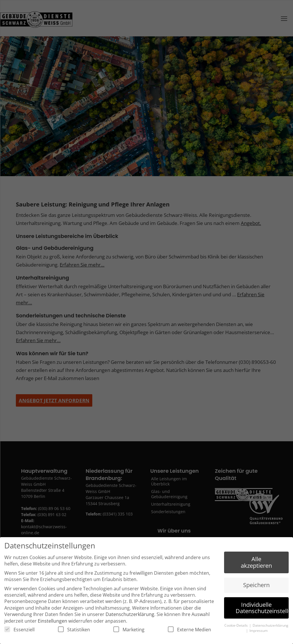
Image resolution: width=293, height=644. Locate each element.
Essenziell (19, 630)
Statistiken (74, 630)
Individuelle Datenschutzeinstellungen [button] (262, 608)
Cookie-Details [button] (236, 626)
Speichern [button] (256, 586)
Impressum (259, 631)
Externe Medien (189, 630)
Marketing (129, 630)
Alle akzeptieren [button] (256, 563)
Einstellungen (52, 622)
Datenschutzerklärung (130, 615)
